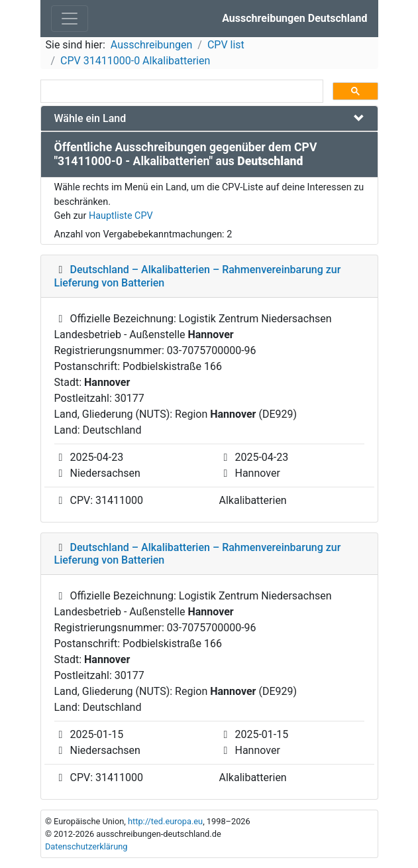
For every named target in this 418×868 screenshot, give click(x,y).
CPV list (226, 45)
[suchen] (181, 92)
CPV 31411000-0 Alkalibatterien (135, 61)
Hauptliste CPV (121, 216)
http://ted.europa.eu (165, 821)
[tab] (209, 118)
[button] (209, 118)
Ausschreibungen (151, 45)
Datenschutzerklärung (86, 846)
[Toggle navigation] (70, 19)
